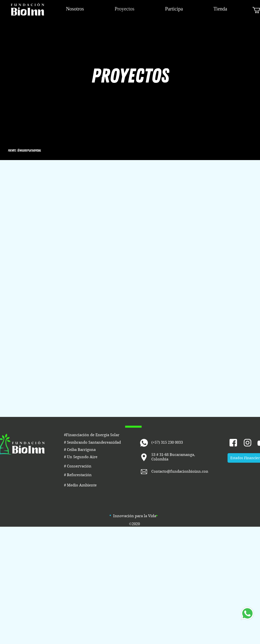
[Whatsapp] (247, 613)
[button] (24, 150)
